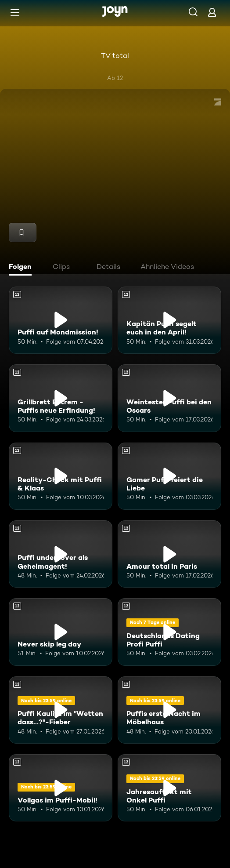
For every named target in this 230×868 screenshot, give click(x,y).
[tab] (22, 268)
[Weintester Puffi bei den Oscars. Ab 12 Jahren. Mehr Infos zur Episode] (169, 398)
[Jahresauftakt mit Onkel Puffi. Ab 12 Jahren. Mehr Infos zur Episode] (169, 788)
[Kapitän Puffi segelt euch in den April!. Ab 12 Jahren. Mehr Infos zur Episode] (169, 320)
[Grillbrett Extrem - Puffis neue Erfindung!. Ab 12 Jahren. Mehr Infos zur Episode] (61, 398)
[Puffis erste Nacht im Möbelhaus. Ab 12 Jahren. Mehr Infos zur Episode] (169, 710)
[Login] (212, 12)
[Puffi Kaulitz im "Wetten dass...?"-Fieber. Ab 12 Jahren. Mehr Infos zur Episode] (61, 710)
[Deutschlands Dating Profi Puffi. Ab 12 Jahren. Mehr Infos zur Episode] (169, 632)
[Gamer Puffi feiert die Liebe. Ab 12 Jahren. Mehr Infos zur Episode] (169, 476)
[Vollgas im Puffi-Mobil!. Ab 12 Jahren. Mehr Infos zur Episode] (61, 788)
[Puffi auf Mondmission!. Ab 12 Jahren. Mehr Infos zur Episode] (61, 320)
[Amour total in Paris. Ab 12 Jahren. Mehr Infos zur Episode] (169, 554)
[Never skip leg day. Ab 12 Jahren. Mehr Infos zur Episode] (61, 632)
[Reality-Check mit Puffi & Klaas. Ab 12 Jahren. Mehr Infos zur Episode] (61, 476)
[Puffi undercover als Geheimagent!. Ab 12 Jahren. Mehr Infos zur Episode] (61, 554)
